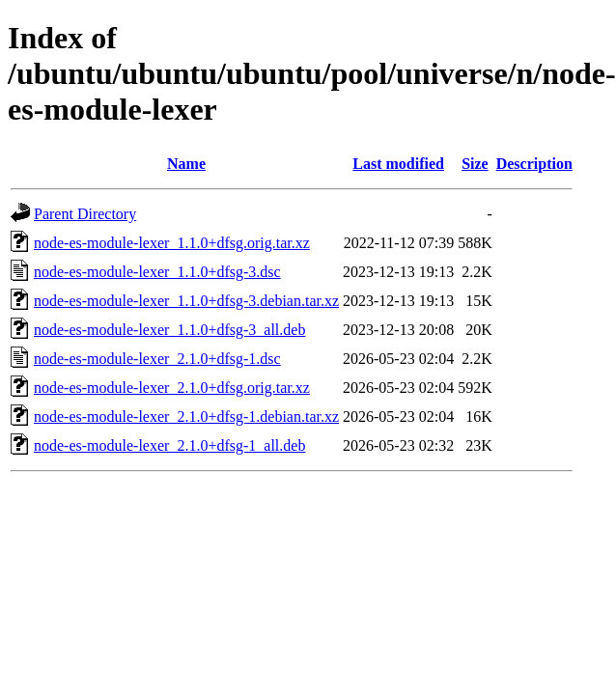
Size (475, 164)
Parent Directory (85, 214)
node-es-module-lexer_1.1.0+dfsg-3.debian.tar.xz (186, 301)
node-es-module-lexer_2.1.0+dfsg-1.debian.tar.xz (186, 417)
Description (534, 164)
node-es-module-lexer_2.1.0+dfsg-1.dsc (157, 359)
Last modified (398, 164)
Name (186, 164)
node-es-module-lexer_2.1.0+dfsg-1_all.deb (169, 445)
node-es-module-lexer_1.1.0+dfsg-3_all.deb (169, 330)
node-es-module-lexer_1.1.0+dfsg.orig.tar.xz (172, 243)
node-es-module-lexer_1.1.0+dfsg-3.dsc (157, 272)
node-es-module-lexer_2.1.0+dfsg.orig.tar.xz (172, 388)
